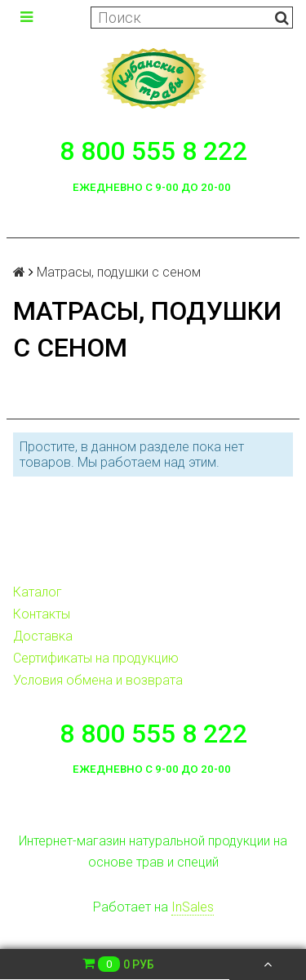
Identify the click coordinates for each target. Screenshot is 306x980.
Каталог (38, 592)
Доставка (43, 636)
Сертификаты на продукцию (96, 658)
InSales (193, 907)
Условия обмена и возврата (98, 680)
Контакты (42, 614)
